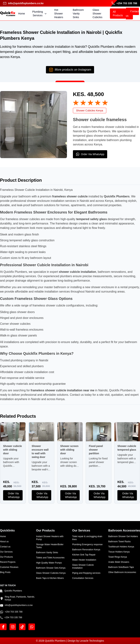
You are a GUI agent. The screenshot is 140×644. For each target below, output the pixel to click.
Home (22, 14)
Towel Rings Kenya (118, 557)
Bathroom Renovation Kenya (86, 550)
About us (4, 542)
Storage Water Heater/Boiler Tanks (50, 546)
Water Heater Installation (84, 560)
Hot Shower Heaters (59, 14)
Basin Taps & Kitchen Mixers (50, 578)
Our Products (6, 557)
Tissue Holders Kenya (119, 552)
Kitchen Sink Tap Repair (84, 555)
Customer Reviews (9, 567)
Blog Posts (5, 572)
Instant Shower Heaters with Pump (50, 538)
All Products (118, 14)
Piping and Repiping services (86, 573)
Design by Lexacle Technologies (86, 641)
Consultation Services (83, 578)
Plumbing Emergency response (87, 544)
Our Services (6, 552)
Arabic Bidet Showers (119, 562)
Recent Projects (8, 562)
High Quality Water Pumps (49, 563)
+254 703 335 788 (124, 3)
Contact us (132, 14)
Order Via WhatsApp (90, 154)
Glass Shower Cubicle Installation (83, 566)
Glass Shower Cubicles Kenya (51, 573)
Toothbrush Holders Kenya (121, 547)
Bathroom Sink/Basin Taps (121, 567)
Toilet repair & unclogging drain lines (87, 538)
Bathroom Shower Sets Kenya (51, 568)
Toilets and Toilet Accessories (50, 558)
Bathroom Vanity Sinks (78, 14)
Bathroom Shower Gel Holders (123, 536)
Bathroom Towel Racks (119, 542)
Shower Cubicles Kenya (90, 111)
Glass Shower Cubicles (98, 14)
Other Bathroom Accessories (122, 572)
